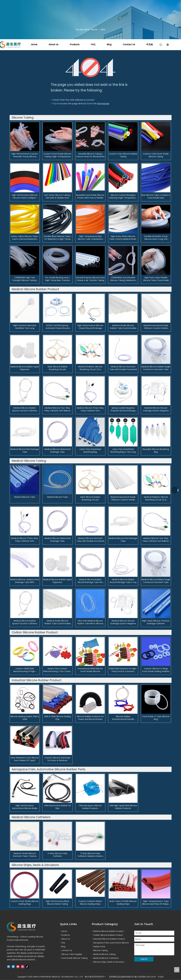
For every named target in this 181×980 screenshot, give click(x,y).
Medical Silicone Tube (25, 497)
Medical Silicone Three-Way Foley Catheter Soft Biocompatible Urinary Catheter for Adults (90, 409)
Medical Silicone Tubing (104, 954)
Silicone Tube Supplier (72, 954)
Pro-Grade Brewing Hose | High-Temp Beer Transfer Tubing (57, 279)
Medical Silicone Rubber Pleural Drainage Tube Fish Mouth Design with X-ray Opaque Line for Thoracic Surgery (90, 581)
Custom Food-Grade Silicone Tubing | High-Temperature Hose (57, 155)
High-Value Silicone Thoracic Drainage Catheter (156, 622)
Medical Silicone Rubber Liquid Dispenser (25, 368)
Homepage (103, 104)
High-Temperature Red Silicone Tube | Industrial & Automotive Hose (90, 238)
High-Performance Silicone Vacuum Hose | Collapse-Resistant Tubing (25, 196)
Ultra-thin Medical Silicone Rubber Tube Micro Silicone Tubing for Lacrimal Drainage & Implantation (90, 622)
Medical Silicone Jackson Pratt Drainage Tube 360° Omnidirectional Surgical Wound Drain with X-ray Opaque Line (25, 581)
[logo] (22, 927)
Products (75, 44)
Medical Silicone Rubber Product (108, 931)
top (177, 970)
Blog (109, 44)
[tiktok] (27, 967)
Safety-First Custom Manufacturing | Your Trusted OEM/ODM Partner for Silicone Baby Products (57, 670)
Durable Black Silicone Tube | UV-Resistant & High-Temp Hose (57, 238)
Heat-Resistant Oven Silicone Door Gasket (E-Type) (25, 759)
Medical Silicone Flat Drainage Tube (25, 451)
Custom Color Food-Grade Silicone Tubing (156, 155)
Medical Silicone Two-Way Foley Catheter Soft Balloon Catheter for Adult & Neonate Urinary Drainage (57, 409)
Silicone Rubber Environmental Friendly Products (123, 718)
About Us (53, 44)
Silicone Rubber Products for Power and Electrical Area (90, 718)
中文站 (150, 44)
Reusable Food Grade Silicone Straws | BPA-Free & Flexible (90, 196)
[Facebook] (9, 967)
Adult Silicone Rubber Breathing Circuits (57, 368)
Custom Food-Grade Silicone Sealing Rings (25, 903)
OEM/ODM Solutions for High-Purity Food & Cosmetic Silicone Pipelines (123, 670)
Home (34, 44)
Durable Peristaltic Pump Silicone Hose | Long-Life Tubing (156, 238)
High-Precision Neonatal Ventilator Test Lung (25, 327)
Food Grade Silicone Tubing (74, 958)
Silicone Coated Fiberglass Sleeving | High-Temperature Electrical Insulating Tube (123, 196)
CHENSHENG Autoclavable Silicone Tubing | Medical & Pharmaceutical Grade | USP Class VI (123, 279)
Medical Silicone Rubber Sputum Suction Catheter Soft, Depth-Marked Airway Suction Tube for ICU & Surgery (25, 409)
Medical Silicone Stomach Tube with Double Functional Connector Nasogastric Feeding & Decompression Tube (123, 368)
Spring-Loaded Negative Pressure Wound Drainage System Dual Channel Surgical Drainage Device (123, 409)
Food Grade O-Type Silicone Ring (156, 718)
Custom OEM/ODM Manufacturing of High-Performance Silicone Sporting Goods (25, 670)
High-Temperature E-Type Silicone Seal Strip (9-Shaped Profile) (156, 903)
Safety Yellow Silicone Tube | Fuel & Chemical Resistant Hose (25, 238)
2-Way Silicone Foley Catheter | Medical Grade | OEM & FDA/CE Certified (90, 855)
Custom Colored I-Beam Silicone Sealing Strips (90, 903)
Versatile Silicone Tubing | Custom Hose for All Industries (90, 155)
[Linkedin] (13, 967)
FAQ (93, 44)
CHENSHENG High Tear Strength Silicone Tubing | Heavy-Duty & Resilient (25, 279)
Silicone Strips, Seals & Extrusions (109, 962)
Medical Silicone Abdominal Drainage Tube (57, 451)
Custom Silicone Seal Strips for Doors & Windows (57, 759)
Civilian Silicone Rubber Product (108, 935)
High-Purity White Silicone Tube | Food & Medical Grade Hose (123, 238)
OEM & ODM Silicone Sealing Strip (57, 718)
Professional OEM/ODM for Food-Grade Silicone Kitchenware (90, 670)
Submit (144, 959)
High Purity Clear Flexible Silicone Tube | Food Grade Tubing (156, 279)
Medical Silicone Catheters (106, 958)
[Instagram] (23, 967)
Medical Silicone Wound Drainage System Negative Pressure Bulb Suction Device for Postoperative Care (156, 409)
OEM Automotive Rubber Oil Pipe (57, 807)
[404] (90, 68)
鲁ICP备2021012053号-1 (95, 977)
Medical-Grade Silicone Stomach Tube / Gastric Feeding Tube (25, 855)
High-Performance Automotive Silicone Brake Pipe (25, 807)
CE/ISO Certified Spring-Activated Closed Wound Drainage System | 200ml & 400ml (57, 327)
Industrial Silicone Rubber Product (109, 939)
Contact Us (129, 44)
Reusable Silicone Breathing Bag (156, 451)
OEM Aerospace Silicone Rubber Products (90, 807)
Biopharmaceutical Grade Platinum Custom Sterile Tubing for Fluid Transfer (156, 327)
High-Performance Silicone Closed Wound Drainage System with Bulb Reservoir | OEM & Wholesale (90, 327)
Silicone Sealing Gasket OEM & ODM (25, 718)
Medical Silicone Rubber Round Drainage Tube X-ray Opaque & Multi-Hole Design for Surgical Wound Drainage (123, 581)
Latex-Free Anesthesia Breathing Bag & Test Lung (123, 451)
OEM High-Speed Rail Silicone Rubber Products (123, 807)
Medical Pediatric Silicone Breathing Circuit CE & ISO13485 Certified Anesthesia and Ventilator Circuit (90, 368)
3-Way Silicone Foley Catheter (57, 855)
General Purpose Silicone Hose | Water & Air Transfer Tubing (90, 279)
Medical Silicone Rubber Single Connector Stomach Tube (156, 368)
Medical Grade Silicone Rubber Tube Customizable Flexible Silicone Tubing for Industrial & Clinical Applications (123, 327)
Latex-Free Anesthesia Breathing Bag (90, 451)
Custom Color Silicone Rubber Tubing (123, 155)
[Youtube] (18, 967)
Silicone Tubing (100, 950)
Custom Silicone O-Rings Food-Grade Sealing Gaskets (156, 670)
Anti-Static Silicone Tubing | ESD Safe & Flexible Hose (57, 196)
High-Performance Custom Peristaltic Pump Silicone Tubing (25, 155)
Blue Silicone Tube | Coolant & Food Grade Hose (156, 196)
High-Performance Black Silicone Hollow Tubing (57, 903)
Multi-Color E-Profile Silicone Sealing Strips (123, 903)
